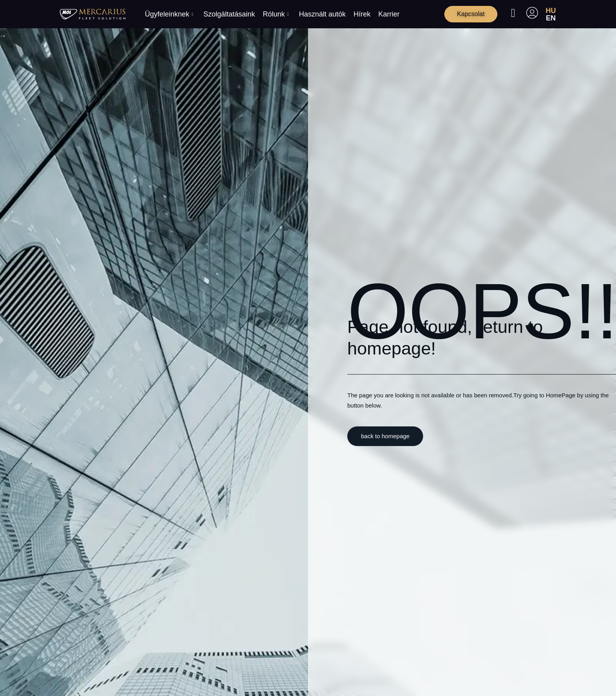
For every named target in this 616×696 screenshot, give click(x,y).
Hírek (362, 14)
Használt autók (322, 14)
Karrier (389, 14)
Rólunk (276, 14)
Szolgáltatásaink (229, 14)
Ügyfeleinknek (169, 14)
